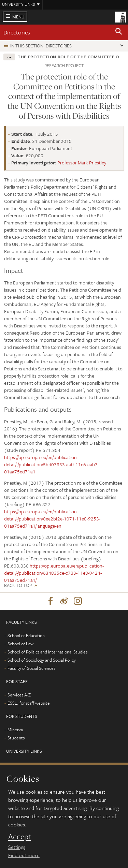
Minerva (15, 730)
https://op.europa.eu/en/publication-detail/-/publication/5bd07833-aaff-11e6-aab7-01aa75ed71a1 (52, 464)
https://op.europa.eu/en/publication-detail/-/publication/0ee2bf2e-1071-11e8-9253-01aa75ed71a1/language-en (52, 519)
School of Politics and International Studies (47, 652)
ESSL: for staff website (29, 703)
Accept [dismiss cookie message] (20, 837)
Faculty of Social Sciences (31, 668)
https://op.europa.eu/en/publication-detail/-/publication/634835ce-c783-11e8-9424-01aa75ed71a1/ (54, 573)
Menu (18, 17)
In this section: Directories (41, 46)
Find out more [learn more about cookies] (24, 855)
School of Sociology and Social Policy (42, 660)
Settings (17, 847)
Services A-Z (19, 695)
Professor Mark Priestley (82, 163)
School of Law (20, 644)
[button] (119, 32)
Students (16, 738)
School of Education (26, 635)
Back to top (18, 585)
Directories (17, 32)
